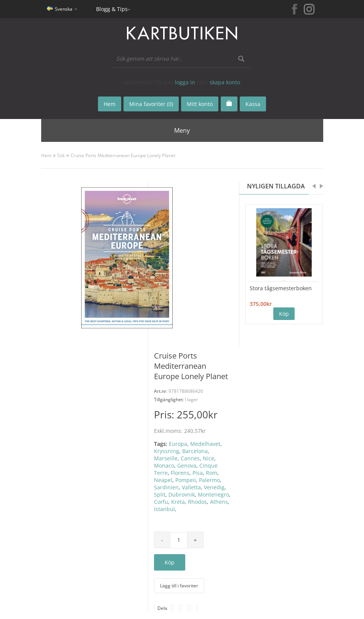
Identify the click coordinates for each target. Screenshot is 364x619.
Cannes (190, 458)
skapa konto (225, 82)
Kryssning (167, 451)
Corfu (161, 502)
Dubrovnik (182, 494)
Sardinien (166, 487)
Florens (180, 473)
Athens (219, 502)
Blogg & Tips (112, 9)
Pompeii (186, 480)
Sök (61, 155)
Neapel (163, 480)
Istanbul (164, 509)
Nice (208, 458)
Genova (187, 465)
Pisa (198, 473)
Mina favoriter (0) (151, 104)
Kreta (178, 502)
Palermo (209, 480)
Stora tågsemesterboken (281, 288)
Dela (162, 608)
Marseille (166, 458)
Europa (178, 444)
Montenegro (213, 494)
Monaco (164, 465)
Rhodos (197, 502)
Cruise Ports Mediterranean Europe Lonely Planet (123, 155)
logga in (185, 82)
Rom (212, 473)
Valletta (191, 487)
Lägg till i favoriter (179, 586)
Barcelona (195, 451)
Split (160, 494)
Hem (46, 155)
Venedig (214, 487)
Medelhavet (205, 444)
